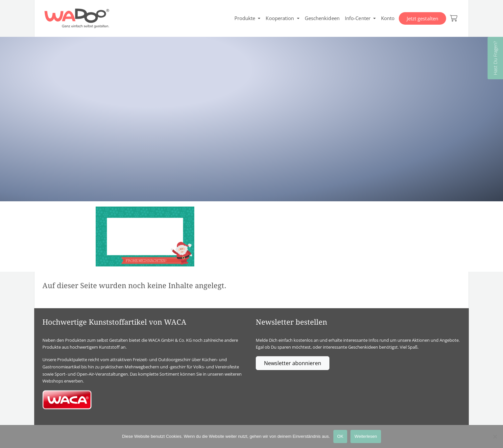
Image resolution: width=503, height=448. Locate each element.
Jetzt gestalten (423, 18)
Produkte (245, 18)
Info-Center (358, 18)
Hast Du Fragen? (495, 58)
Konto (388, 18)
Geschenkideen (322, 18)
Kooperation (280, 18)
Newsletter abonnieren (293, 363)
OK (340, 436)
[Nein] (495, 436)
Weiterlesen (366, 436)
